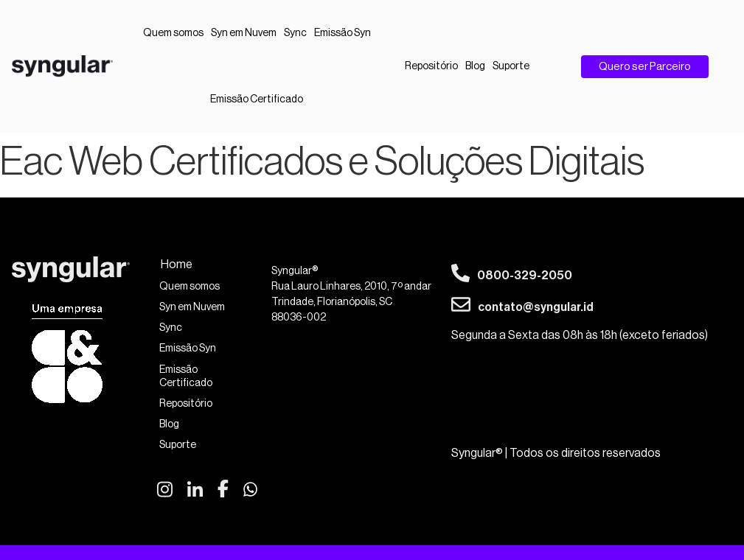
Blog (475, 66)
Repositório (431, 66)
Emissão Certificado (257, 99)
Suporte (511, 66)
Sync (295, 33)
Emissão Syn (343, 33)
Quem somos (173, 33)
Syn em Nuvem (244, 33)
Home (177, 265)
